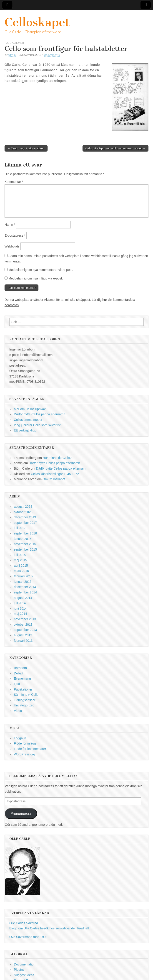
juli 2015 (20, 555)
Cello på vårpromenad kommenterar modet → (115, 148)
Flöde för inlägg (25, 743)
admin (12, 55)
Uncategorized (24, 705)
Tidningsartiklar (25, 700)
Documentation (25, 964)
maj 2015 (20, 560)
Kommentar (14, 182)
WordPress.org (24, 754)
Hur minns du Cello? (57, 458)
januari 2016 (23, 539)
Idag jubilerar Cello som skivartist (37, 425)
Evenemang (22, 679)
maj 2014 (20, 614)
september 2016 (25, 533)
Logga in (20, 738)
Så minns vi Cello (26, 695)
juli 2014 (20, 603)
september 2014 (25, 592)
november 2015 (25, 544)
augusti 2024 (23, 507)
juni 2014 (20, 608)
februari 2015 (23, 576)
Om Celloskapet (54, 479)
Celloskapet (37, 22)
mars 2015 (21, 571)
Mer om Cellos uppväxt (30, 409)
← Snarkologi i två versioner (26, 148)
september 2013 (25, 630)
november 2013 (25, 619)
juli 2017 (20, 528)
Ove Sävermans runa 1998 (28, 937)
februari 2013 (23, 641)
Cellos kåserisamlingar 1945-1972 (55, 474)
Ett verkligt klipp (25, 430)
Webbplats (12, 246)
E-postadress (15, 235)
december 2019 (25, 517)
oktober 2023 (23, 512)
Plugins (19, 970)
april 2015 (21, 566)
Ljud (17, 684)
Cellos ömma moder (28, 420)
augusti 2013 (23, 635)
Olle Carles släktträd (24, 923)
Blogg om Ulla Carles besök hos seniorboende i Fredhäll (49, 928)
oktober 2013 (23, 625)
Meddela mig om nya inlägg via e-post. (36, 278)
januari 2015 (23, 582)
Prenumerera (21, 814)
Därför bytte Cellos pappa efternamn (40, 414)
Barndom (20, 668)
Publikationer (14, 43)
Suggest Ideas (24, 975)
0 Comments (52, 55)
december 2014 (25, 587)
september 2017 (25, 523)
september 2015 (25, 549)
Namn (10, 225)
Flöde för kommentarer (30, 749)
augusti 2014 (23, 598)
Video (18, 711)
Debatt (19, 673)
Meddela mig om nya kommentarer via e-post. (41, 270)
